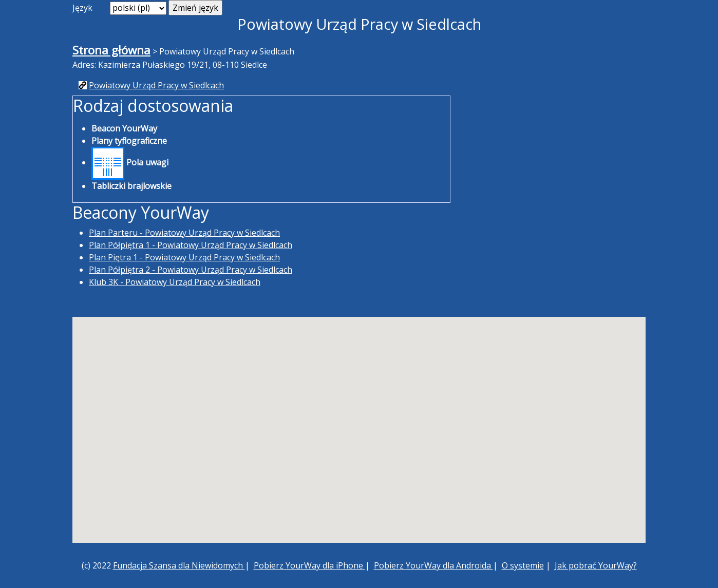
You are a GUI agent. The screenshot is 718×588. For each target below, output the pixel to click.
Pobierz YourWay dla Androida (433, 565)
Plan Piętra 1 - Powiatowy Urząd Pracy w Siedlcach (184, 257)
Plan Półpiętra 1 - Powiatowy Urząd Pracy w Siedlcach (191, 245)
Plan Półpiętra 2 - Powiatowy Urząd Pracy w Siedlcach (191, 270)
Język (82, 8)
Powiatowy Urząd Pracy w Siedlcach (156, 85)
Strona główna (111, 50)
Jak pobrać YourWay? (596, 565)
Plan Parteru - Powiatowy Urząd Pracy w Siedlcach (184, 233)
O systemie (523, 565)
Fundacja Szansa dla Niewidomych (179, 565)
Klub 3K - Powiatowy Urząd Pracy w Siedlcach (175, 282)
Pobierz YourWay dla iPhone (309, 565)
